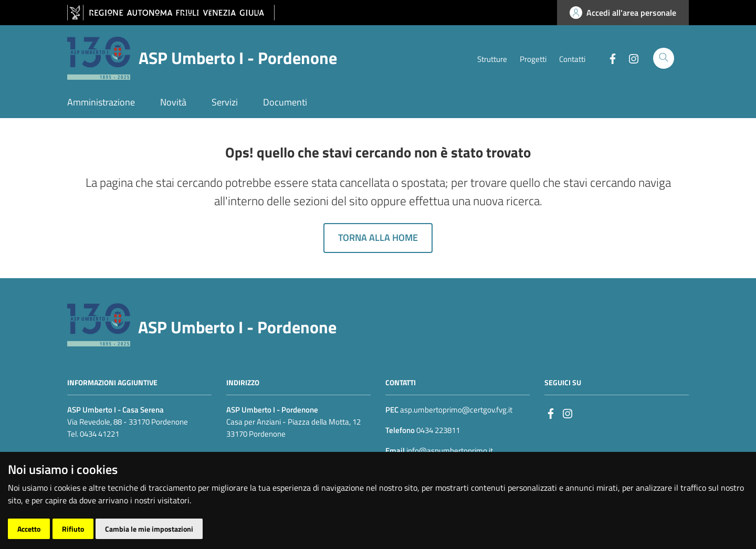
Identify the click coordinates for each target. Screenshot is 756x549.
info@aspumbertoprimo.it (449, 451)
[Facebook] (608, 58)
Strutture (492, 59)
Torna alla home (378, 237)
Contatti (572, 59)
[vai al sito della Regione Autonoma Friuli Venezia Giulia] (171, 13)
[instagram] (568, 413)
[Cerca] (664, 58)
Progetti (533, 59)
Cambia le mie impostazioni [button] (149, 529)
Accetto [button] (29, 529)
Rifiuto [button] (73, 529)
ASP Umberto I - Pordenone (237, 327)
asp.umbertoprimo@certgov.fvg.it (456, 410)
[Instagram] (629, 58)
